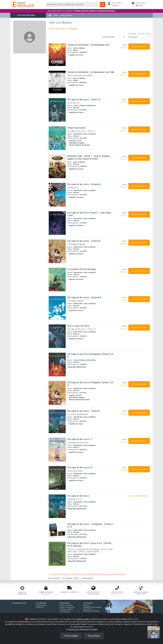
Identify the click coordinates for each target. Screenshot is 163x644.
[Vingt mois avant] (57, 138)
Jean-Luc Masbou (79, 48)
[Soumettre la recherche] (103, 5)
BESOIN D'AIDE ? (65, 603)
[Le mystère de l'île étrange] (57, 280)
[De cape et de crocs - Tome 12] (57, 110)
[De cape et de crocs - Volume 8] (57, 308)
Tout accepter (71, 636)
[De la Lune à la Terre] (57, 336)
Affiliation (86, 605)
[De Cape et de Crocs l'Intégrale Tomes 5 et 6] (57, 365)
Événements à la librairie (91, 611)
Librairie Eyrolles (41, 605)
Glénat (75, 50)
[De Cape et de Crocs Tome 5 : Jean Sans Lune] (57, 223)
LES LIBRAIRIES (41, 603)
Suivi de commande (66, 605)
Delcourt (76, 108)
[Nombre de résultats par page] (139, 37)
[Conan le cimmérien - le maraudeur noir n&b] (57, 82)
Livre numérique (65, 611)
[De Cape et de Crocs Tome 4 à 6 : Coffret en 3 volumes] (57, 554)
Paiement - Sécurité (66, 609)
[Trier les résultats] (113, 37)
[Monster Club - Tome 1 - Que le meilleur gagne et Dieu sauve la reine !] (57, 166)
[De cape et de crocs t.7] (57, 450)
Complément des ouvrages (92, 607)
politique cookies (83, 619)
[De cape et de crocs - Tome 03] (57, 251)
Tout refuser (94, 636)
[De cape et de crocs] (57, 506)
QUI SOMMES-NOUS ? (19, 603)
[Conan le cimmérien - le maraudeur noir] (57, 55)
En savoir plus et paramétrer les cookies (82, 629)
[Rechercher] (73, 5)
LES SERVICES (88, 603)
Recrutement (88, 609)
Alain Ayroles (91, 106)
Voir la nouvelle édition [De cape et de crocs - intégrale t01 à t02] (138, 496)
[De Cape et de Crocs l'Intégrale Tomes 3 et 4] (57, 393)
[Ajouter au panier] (139, 46)
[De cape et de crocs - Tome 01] (57, 421)
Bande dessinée (87, 578)
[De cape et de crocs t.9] (57, 478)
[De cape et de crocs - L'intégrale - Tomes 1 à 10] (57, 530)
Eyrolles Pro (40, 607)
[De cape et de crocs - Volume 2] (57, 195)
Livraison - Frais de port (67, 607)
